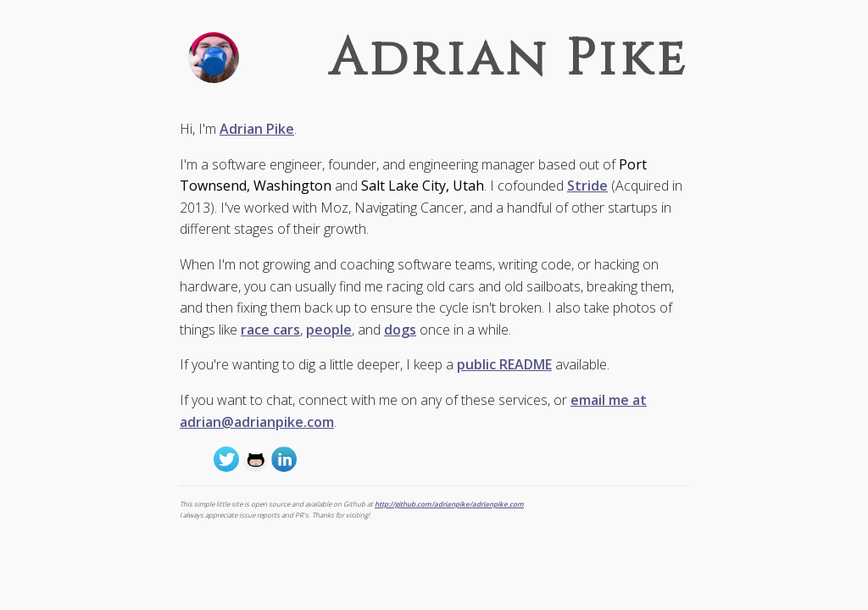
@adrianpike (226, 459)
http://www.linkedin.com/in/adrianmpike (284, 459)
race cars (270, 330)
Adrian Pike (257, 129)
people (329, 330)
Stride (587, 186)
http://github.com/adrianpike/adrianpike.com (449, 504)
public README (504, 364)
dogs (400, 330)
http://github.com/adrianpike (255, 459)
